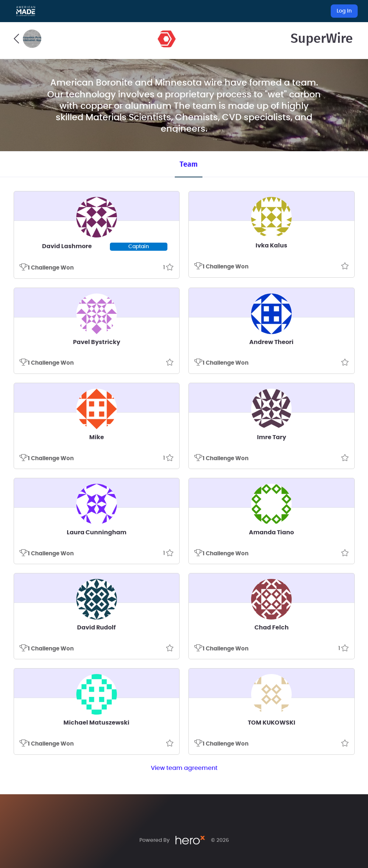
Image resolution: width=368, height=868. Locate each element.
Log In (344, 11)
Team (189, 164)
